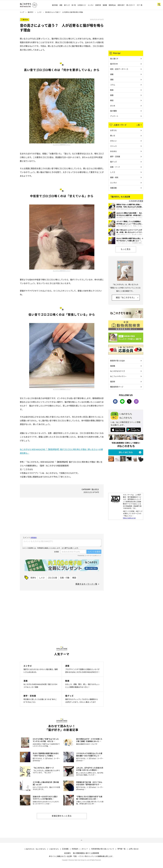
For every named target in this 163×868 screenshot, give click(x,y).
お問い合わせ (134, 849)
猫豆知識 (55, 5)
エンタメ (91, 5)
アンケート (114, 116)
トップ (22, 12)
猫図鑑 (105, 5)
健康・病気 (114, 177)
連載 (61, 5)
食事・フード (115, 167)
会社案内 (67, 853)
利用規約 (75, 849)
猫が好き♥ (114, 64)
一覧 (138, 125)
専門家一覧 (121, 849)
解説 (74, 578)
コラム (113, 85)
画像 (112, 95)
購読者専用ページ (117, 387)
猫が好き (31, 12)
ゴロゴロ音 (52, 578)
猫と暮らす (114, 59)
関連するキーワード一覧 (86, 584)
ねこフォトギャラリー (118, 376)
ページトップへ (81, 840)
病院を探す (121, 5)
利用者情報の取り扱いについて (103, 849)
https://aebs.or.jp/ (129, 518)
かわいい (113, 141)
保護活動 (113, 188)
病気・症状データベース (119, 69)
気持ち (33, 578)
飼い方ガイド (131, 5)
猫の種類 (113, 111)
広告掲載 (65, 849)
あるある (113, 151)
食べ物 (74, 5)
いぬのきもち (54, 849)
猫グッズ (113, 162)
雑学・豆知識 (115, 156)
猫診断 (113, 381)
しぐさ (39, 12)
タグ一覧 (139, 5)
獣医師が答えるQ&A (117, 361)
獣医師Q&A (112, 5)
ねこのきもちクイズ (118, 371)
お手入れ (113, 130)
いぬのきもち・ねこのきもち (35, 849)
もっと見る (126, 249)
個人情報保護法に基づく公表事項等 (86, 853)
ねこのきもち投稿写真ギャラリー (62, 145)
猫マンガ (67, 5)
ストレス (113, 146)
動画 (112, 90)
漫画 (112, 79)
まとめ (113, 106)
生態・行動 (65, 578)
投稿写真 (98, 5)
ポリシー (85, 849)
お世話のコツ (82, 5)
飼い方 (113, 136)
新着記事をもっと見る (62, 816)
